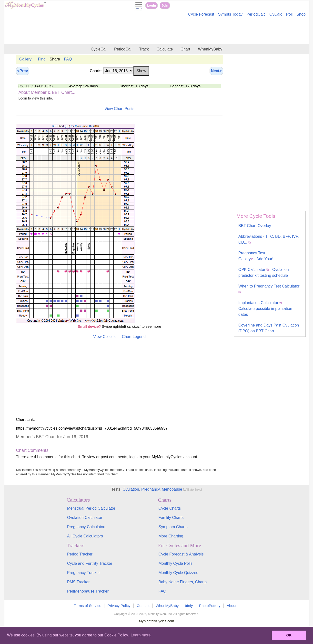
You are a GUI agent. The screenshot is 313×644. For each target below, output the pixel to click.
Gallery (25, 59)
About (232, 606)
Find (42, 59)
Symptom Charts (173, 527)
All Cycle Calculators (85, 536)
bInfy (189, 606)
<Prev (23, 71)
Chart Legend (134, 337)
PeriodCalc (256, 14)
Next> (216, 71)
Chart (185, 49)
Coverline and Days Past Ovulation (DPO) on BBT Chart (269, 328)
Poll (289, 14)
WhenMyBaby (210, 49)
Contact (143, 606)
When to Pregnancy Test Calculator (269, 289)
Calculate (165, 49)
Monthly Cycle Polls (175, 563)
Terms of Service (87, 606)
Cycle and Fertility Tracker (90, 563)
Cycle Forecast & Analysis (181, 554)
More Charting (171, 536)
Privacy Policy (119, 606)
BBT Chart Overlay (255, 226)
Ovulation (131, 489)
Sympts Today (230, 14)
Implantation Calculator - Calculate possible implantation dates (265, 309)
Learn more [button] (141, 635)
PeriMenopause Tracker (88, 591)
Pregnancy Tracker (83, 573)
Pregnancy (150, 489)
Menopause (172, 489)
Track (144, 49)
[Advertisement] (157, 31)
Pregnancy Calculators (87, 527)
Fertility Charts (171, 518)
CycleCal (99, 49)
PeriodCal (123, 49)
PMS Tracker (78, 582)
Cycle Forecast (201, 14)
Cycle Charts (170, 508)
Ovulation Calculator (85, 518)
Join (165, 5)
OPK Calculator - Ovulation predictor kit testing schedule (264, 272)
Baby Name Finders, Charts (182, 582)
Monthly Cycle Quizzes (178, 573)
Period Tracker (80, 554)
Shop (301, 14)
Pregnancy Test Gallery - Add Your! (256, 256)
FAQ (68, 59)
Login (151, 5)
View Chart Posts (119, 109)
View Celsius (104, 337)
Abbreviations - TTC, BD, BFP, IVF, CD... (269, 239)
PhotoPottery (210, 606)
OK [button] (289, 635)
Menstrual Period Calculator (91, 508)
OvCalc (276, 14)
